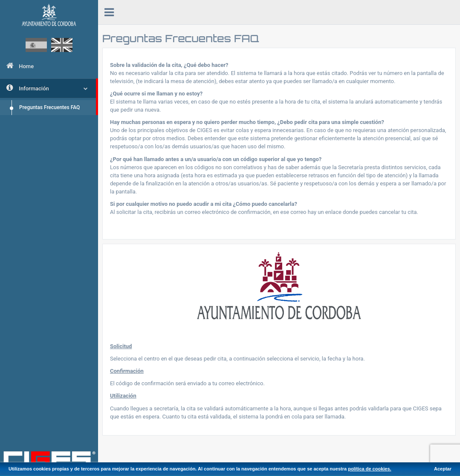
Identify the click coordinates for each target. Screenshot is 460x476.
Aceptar (443, 469)
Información (47, 88)
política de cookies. (369, 469)
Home (20, 66)
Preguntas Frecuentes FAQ (49, 107)
